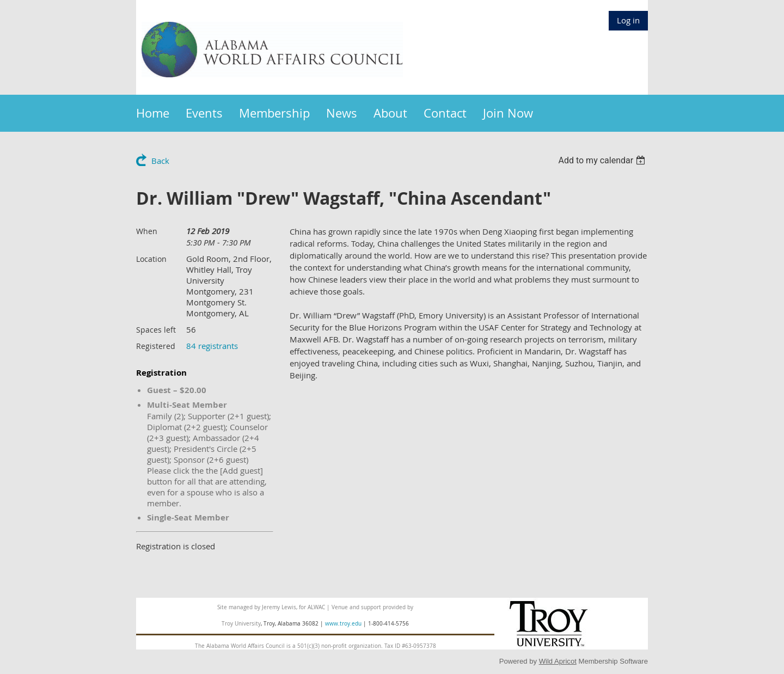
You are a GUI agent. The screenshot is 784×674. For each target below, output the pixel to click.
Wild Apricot (558, 661)
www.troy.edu (343, 624)
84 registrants (212, 346)
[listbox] (603, 160)
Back (160, 161)
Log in (628, 20)
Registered (156, 346)
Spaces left (156, 330)
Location (151, 259)
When (147, 231)
